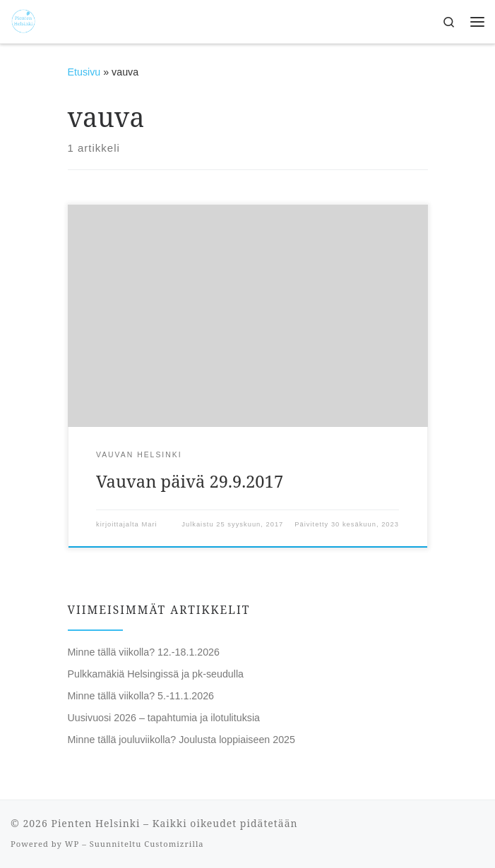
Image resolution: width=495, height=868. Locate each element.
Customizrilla (174, 844)
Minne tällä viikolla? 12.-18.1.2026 (144, 652)
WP (72, 844)
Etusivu (84, 72)
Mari (149, 524)
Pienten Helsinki (95, 823)
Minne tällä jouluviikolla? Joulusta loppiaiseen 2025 (181, 740)
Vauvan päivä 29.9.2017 (190, 481)
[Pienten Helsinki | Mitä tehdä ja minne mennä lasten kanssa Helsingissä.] (23, 20)
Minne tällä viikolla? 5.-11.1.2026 (141, 696)
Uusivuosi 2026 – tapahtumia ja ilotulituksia (164, 718)
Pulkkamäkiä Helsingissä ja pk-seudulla (156, 674)
